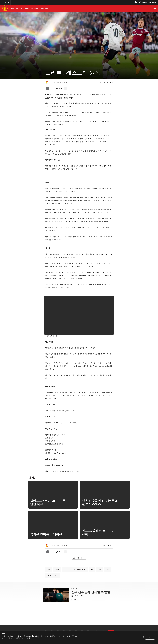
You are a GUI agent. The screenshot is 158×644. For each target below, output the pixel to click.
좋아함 (57, 570)
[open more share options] (65, 88)
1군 (92, 570)
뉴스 (49, 570)
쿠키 (4, 633)
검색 (108, 570)
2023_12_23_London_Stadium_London (75, 570)
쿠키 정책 (36, 638)
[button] (5, 2)
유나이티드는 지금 (53, 576)
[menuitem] (12, 8)
